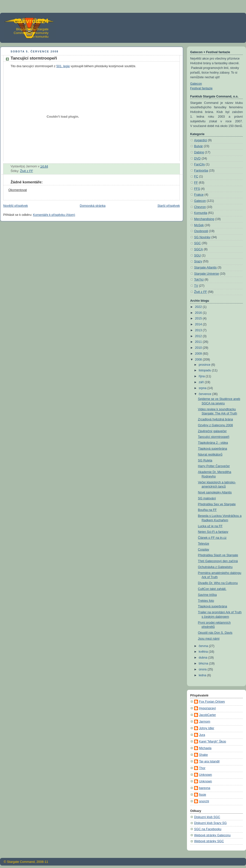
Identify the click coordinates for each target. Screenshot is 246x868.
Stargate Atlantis (205, 268)
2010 (199, 348)
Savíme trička (207, 595)
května (204, 652)
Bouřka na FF (207, 510)
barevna (205, 788)
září (202, 382)
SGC (197, 243)
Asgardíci (201, 140)
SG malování (207, 498)
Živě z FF (27, 171)
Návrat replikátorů (210, 455)
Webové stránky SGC (209, 841)
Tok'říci (199, 280)
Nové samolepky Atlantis (215, 492)
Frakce (199, 195)
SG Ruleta (205, 460)
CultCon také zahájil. (212, 589)
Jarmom (205, 722)
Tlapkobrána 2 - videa (213, 443)
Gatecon (196, 84)
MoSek (199, 225)
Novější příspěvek (15, 206)
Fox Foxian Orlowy (212, 702)
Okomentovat (18, 190)
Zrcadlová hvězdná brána (215, 419)
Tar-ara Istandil (209, 761)
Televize (204, 544)
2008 (199, 360)
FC (196, 176)
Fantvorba (201, 171)
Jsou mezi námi (209, 639)
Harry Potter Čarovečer (214, 466)
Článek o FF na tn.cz (212, 538)
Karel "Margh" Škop (213, 742)
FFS (197, 189)
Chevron (200, 207)
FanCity (199, 164)
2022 (199, 307)
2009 (199, 354)
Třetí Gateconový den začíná (218, 561)
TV (196, 286)
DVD (197, 158)
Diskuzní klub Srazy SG (210, 823)
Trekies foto (206, 601)
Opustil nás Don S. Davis (215, 633)
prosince (205, 365)
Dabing (199, 152)
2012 (199, 336)
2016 (199, 313)
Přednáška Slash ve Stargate (218, 555)
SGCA (199, 249)
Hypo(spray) (208, 708)
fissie (203, 795)
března (204, 663)
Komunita (201, 213)
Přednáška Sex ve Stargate (217, 504)
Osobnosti (201, 231)
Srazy (198, 261)
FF (196, 183)
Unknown (206, 775)
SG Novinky (202, 237)
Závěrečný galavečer (212, 431)
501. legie (63, 66)
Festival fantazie (201, 88)
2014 (199, 324)
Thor (202, 768)
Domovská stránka (92, 206)
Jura (202, 735)
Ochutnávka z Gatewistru (215, 567)
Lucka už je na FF (210, 526)
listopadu (205, 370)
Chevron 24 (31, 21)
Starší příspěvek (169, 206)
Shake (203, 755)
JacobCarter (208, 715)
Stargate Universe (207, 274)
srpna (203, 388)
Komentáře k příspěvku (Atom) (54, 215)
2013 (199, 330)
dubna (204, 658)
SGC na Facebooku (208, 829)
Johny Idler (207, 728)
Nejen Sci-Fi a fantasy (213, 532)
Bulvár (199, 146)
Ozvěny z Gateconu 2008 (215, 425)
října (202, 376)
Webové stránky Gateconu (212, 835)
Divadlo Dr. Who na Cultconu (218, 583)
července (206, 394)
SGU (197, 255)
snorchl (204, 801)
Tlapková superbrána (213, 449)
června (204, 646)
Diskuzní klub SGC (207, 817)
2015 (199, 318)
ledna (203, 675)
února (203, 669)
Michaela (205, 748)
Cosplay (204, 550)
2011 (199, 342)
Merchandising (204, 219)
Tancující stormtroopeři (214, 437)
